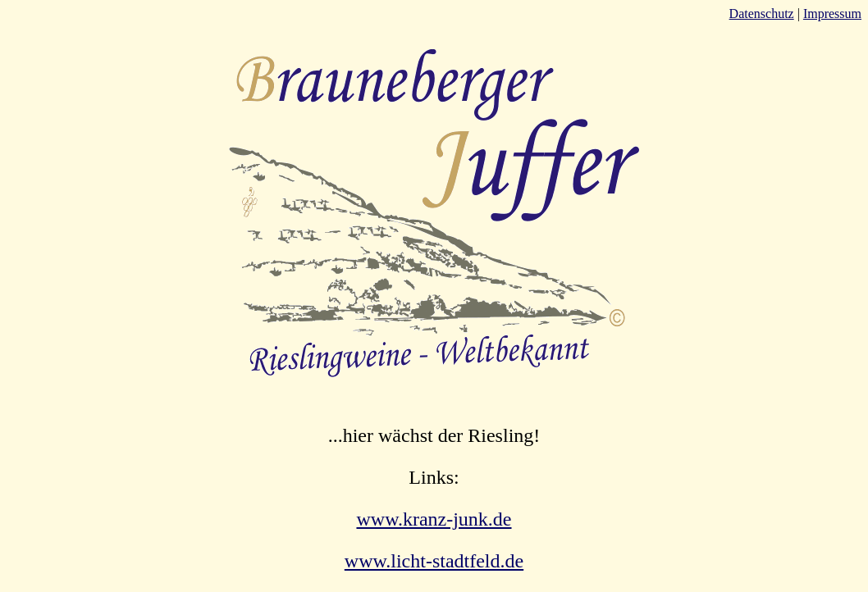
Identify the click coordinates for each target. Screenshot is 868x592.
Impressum (832, 14)
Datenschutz (762, 14)
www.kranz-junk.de (434, 519)
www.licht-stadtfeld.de (434, 561)
